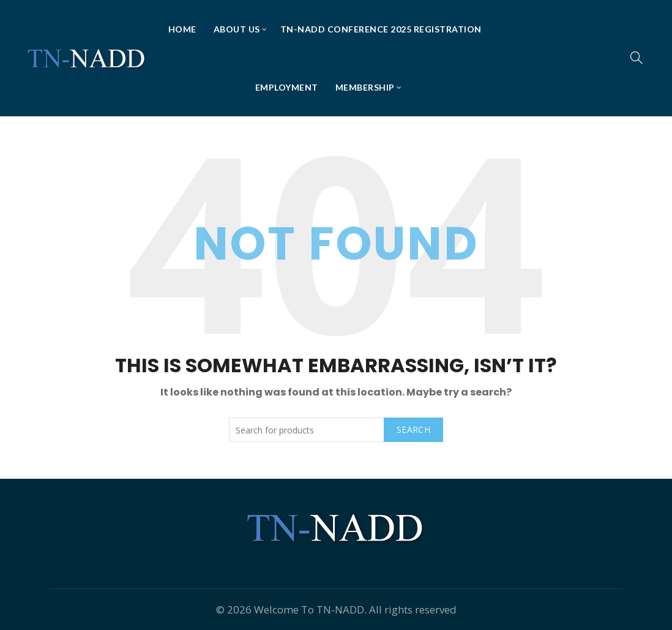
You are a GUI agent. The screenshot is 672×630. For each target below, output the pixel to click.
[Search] (637, 58)
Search (413, 429)
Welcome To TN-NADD (309, 609)
